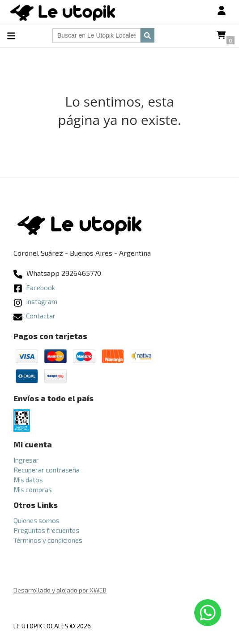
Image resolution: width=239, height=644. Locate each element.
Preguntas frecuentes (46, 530)
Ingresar (26, 460)
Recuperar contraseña (47, 470)
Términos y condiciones (48, 540)
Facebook (34, 288)
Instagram (35, 301)
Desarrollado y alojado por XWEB (60, 590)
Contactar (34, 316)
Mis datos (28, 480)
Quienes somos (36, 520)
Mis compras (33, 489)
